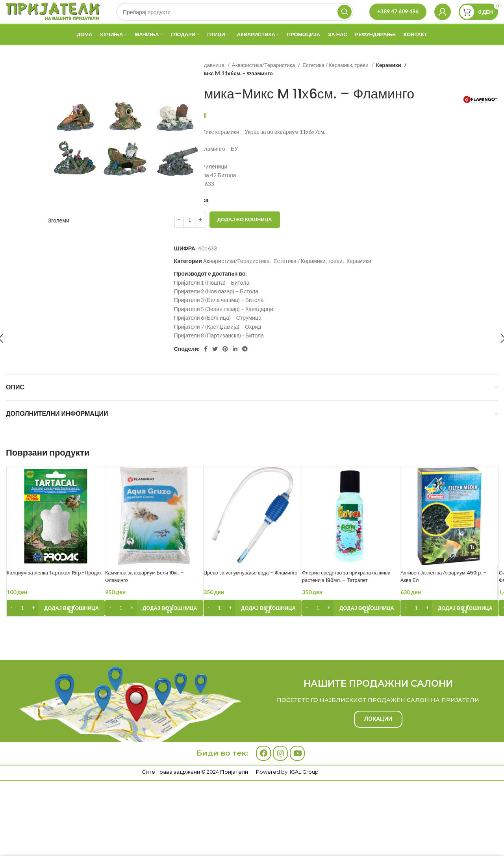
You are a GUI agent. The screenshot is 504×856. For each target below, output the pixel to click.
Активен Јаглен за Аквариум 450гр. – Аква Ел (441, 594)
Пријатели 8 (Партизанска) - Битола (219, 353)
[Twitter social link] (215, 366)
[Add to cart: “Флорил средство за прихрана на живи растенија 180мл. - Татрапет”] (351, 625)
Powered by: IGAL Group (287, 809)
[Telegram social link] (245, 366)
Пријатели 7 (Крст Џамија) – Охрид (218, 344)
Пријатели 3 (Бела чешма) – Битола (219, 317)
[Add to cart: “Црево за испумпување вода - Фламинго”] (253, 625)
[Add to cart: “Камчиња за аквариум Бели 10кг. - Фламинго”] (154, 625)
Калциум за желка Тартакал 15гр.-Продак (55, 594)
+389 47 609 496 (398, 20)
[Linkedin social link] (235, 366)
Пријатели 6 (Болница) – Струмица (218, 335)
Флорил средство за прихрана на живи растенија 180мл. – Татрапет (350, 594)
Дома (181, 82)
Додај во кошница (245, 237)
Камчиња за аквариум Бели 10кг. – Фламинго (153, 594)
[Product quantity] (190, 237)
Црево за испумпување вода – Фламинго (247, 594)
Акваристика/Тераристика (264, 82)
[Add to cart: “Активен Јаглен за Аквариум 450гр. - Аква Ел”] (449, 625)
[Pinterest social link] (225, 366)
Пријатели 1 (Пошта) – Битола (212, 300)
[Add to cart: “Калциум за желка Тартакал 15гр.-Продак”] (56, 625)
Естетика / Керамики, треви (336, 82)
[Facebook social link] (206, 366)
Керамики (388, 82)
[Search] (237, 20)
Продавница (210, 82)
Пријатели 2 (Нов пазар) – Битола (216, 308)
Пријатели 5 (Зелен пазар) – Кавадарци (224, 326)
